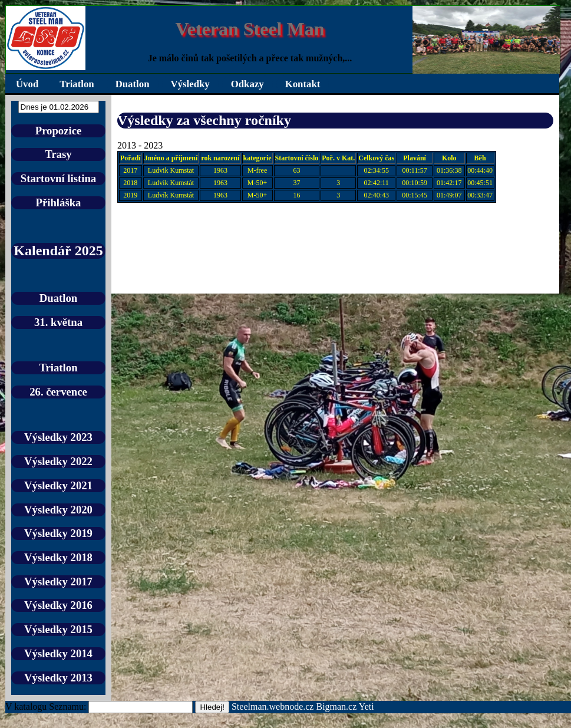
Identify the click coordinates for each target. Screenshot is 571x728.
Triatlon (77, 84)
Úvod (27, 84)
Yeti (367, 706)
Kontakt (303, 84)
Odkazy (247, 84)
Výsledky (190, 84)
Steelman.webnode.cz (273, 706)
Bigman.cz (337, 706)
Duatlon (133, 84)
